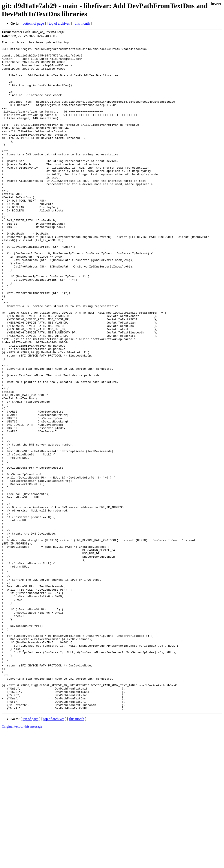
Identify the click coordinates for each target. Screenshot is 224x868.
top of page (31, 853)
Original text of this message (22, 860)
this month (82, 23)
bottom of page (33, 23)
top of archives (59, 23)
